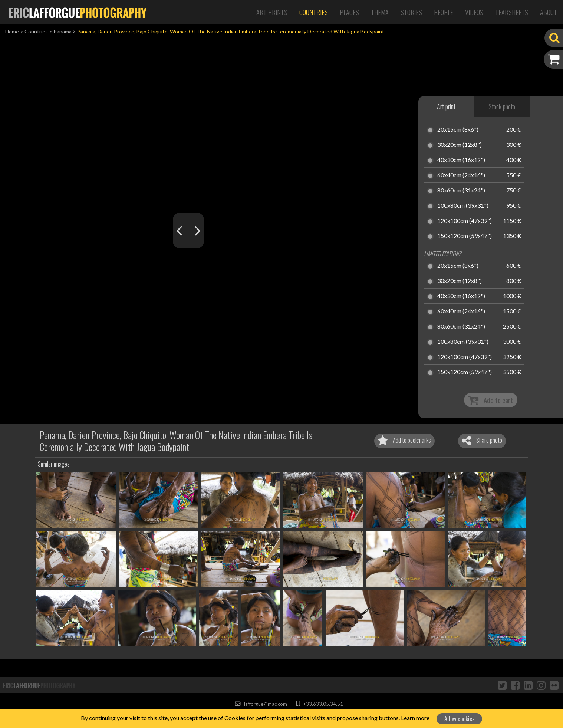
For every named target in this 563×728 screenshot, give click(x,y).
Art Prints (272, 12)
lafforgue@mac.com (261, 704)
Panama (62, 31)
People (444, 12)
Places (349, 12)
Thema (380, 12)
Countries (314, 12)
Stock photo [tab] (502, 106)
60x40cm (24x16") (461, 175)
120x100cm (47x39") (465, 221)
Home (12, 31)
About (549, 12)
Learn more (415, 718)
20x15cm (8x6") (458, 130)
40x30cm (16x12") (461, 160)
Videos (474, 12)
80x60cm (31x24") (461, 191)
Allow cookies (460, 719)
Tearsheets (512, 12)
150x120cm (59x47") (465, 236)
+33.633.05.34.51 (320, 704)
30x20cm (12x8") (460, 145)
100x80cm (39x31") (463, 206)
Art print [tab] (446, 106)
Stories (411, 12)
